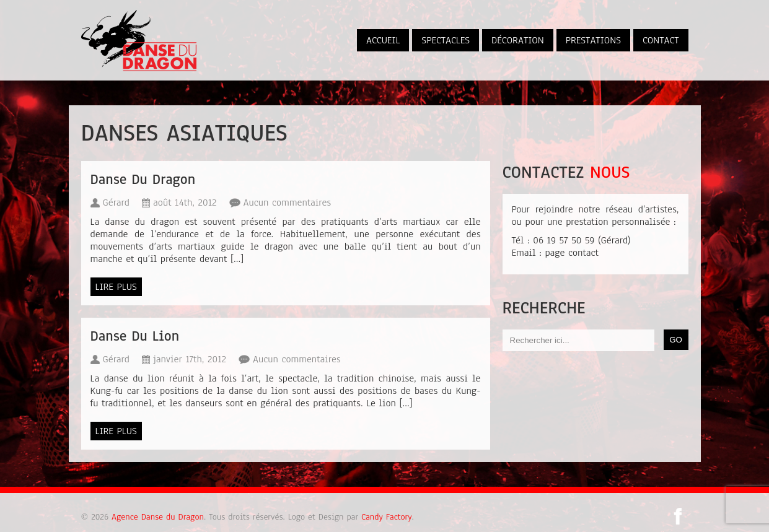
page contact (571, 253)
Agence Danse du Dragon (156, 517)
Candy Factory (386, 517)
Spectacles (446, 40)
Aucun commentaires (288, 203)
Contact (661, 40)
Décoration (518, 40)
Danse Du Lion (135, 336)
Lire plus (116, 287)
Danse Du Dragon (143, 179)
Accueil (383, 40)
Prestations (593, 40)
